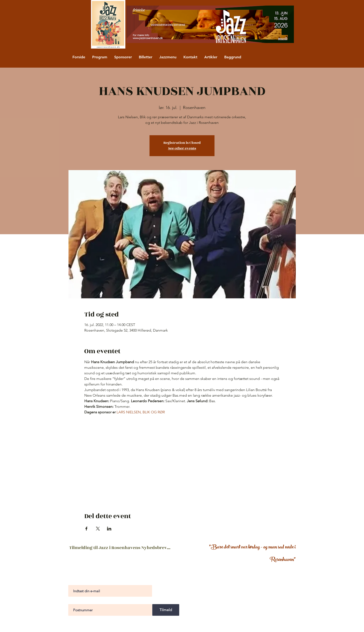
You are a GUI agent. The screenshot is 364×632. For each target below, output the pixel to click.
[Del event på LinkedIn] (109, 529)
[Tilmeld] (166, 610)
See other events (182, 148)
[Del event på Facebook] (86, 529)
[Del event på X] (98, 529)
